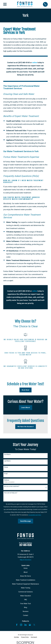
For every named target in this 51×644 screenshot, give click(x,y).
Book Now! (25, 390)
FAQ (26, 600)
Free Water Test (25, 604)
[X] (34, 625)
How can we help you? (11, 493)
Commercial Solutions (26, 592)
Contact (26, 615)
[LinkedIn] (25, 625)
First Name (7, 454)
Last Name (7, 461)
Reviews (26, 611)
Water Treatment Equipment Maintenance (25, 584)
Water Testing (26, 588)
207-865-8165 (25, 545)
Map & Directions (26, 560)
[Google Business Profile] (30, 625)
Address (7, 480)
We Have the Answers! (26, 427)
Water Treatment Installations (26, 580)
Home (25, 568)
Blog (25, 607)
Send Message (26, 521)
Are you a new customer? (12, 486)
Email (6, 474)
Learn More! (26, 408)
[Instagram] (21, 625)
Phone (6, 467)
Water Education (26, 596)
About (26, 572)
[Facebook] (17, 625)
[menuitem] (16, 637)
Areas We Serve (26, 576)
